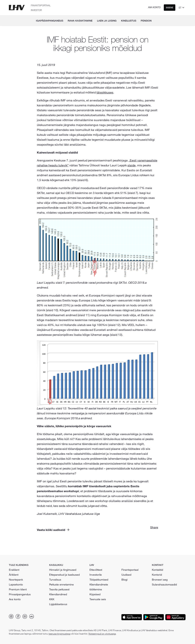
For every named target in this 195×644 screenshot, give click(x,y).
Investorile (96, 575)
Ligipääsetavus (58, 604)
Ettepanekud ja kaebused (64, 575)
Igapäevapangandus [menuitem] (50, 21)
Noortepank (16, 580)
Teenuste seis (98, 599)
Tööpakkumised (99, 580)
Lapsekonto (16, 585)
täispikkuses (105, 92)
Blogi (124, 580)
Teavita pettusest (59, 589)
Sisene (170, 8)
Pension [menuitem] (146, 21)
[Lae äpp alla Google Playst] (154, 617)
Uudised (126, 575)
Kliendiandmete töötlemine (99, 587)
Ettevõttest (96, 570)
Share (154, 527)
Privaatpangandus (20, 594)
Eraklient (14, 570)
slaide (132, 165)
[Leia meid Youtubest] (25, 616)
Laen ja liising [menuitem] (107, 21)
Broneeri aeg (160, 580)
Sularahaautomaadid (164, 585)
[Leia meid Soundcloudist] (32, 616)
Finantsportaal (41, 5)
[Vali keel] (182, 8)
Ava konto (154, 7)
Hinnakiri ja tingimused (63, 570)
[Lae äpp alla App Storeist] (132, 617)
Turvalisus (55, 580)
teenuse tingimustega (59, 634)
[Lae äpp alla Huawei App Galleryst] (175, 617)
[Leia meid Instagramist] (11, 616)
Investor (36, 10)
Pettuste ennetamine (61, 585)
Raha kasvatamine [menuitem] (80, 21)
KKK (52, 599)
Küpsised (95, 594)
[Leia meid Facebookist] (18, 616)
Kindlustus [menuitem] (129, 21)
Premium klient (18, 589)
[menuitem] (158, 20)
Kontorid (157, 575)
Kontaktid (157, 570)
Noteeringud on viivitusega (102, 634)
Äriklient (14, 575)
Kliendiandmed (58, 594)
